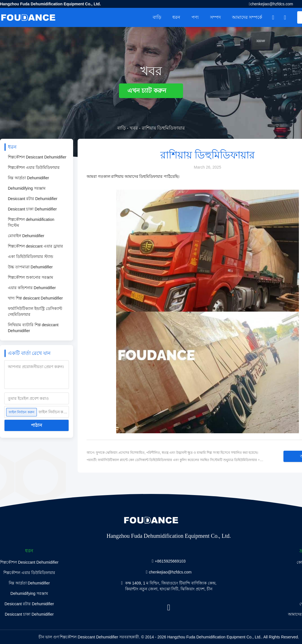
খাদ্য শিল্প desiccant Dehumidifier (35, 298)
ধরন (176, 17)
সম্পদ (215, 17)
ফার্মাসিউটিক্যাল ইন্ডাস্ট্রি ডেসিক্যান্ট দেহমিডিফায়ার (35, 311)
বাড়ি (157, 17)
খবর (134, 128)
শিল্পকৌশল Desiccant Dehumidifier (37, 157)
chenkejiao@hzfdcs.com (272, 4)
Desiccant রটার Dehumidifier (33, 199)
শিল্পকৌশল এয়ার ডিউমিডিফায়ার (34, 167)
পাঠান (37, 425)
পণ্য (195, 17)
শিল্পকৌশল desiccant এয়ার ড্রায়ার (35, 246)
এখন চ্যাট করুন (151, 91)
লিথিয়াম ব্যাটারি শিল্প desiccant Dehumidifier (33, 328)
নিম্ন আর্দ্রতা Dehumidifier (28, 178)
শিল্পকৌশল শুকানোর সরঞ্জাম (31, 277)
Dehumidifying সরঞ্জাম (27, 188)
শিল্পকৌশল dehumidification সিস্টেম (31, 222)
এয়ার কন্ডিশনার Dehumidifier (32, 288)
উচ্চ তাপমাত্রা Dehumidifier (30, 267)
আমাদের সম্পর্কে (247, 17)
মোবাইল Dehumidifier (26, 236)
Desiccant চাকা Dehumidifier (32, 209)
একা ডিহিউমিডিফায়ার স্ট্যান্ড (31, 257)
